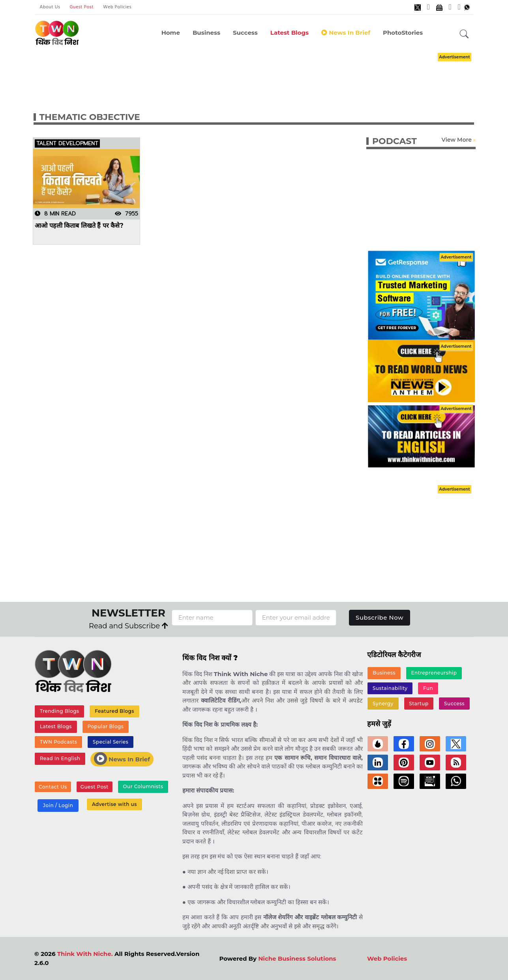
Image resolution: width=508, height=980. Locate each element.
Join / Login (58, 805)
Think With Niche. (85, 954)
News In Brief (122, 759)
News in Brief (346, 33)
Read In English (60, 758)
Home (171, 33)
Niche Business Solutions (297, 958)
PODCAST (395, 141)
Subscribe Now (380, 617)
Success (245, 33)
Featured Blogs (114, 711)
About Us (50, 7)
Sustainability (390, 688)
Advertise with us (114, 804)
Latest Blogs (290, 33)
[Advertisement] (266, 74)
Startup (419, 704)
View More (456, 140)
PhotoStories (403, 33)
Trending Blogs (60, 711)
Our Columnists (143, 786)
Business (206, 33)
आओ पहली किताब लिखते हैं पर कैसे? (79, 226)
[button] (464, 34)
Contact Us (53, 787)
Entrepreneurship (434, 673)
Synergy (383, 704)
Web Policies (117, 7)
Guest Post (82, 7)
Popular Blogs (105, 726)
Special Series (111, 742)
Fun (428, 688)
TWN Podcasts (59, 742)
